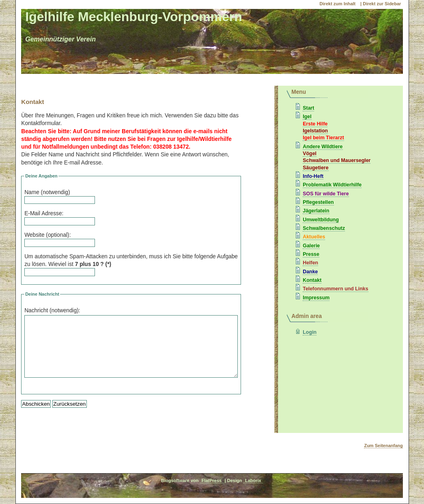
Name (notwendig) (47, 192)
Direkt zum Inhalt (338, 4)
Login (310, 332)
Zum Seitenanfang (383, 446)
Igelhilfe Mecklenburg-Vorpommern (134, 17)
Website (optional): (47, 235)
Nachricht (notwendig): (52, 310)
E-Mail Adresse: (44, 213)
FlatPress (212, 480)
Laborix (253, 480)
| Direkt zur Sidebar (381, 4)
